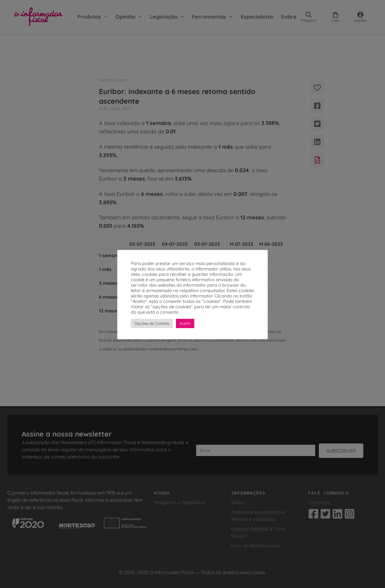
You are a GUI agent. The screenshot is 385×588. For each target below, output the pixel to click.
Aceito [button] (185, 323)
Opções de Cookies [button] (152, 323)
